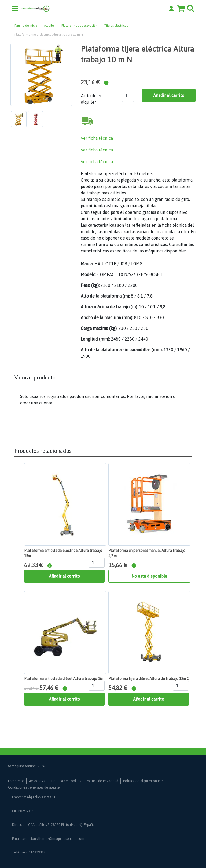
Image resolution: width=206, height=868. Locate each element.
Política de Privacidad (102, 781)
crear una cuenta (36, 403)
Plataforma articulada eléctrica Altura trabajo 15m (63, 553)
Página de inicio (26, 26)
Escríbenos (16, 781)
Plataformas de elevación (80, 26)
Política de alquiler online (143, 781)
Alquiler (49, 26)
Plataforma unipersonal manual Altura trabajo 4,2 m (147, 553)
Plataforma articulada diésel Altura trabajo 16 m (65, 679)
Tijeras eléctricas (116, 26)
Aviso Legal (38, 781)
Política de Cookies (66, 781)
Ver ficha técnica (97, 138)
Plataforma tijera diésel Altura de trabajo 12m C (149, 679)
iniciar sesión (159, 396)
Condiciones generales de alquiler (34, 787)
